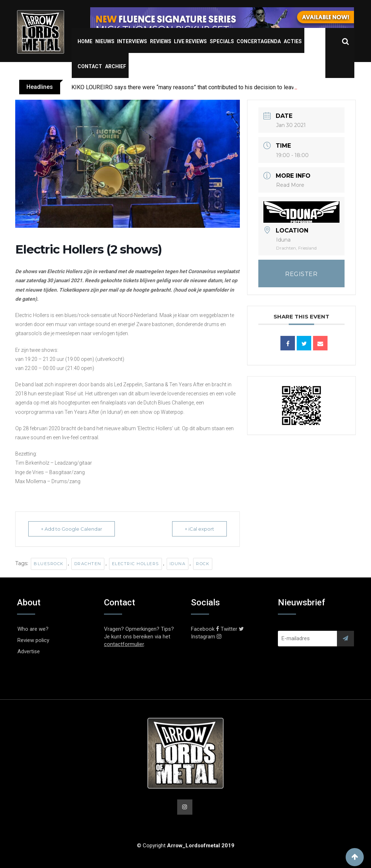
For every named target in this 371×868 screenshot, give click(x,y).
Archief (116, 66)
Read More (290, 185)
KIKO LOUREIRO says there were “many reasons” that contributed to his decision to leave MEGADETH (200, 87)
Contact (90, 66)
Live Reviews (190, 41)
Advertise (29, 651)
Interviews (132, 41)
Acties (293, 41)
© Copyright (186, 846)
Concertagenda (259, 41)
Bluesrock (49, 564)
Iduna (178, 564)
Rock (203, 564)
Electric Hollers (136, 564)
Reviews (161, 41)
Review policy (33, 640)
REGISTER (301, 274)
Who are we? (33, 629)
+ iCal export (199, 529)
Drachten (88, 564)
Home (85, 41)
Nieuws (105, 41)
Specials (222, 41)
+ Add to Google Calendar (72, 529)
